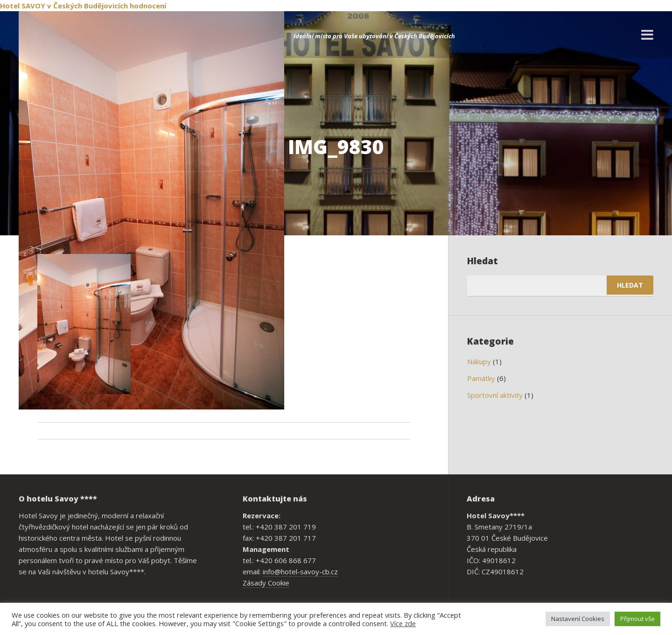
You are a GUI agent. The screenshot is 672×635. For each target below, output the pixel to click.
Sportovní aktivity (495, 395)
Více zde (403, 623)
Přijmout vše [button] (637, 619)
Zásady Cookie (266, 583)
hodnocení (148, 6)
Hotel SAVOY (23, 6)
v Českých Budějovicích (87, 6)
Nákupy (479, 361)
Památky (481, 378)
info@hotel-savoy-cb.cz (300, 571)
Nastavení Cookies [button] (578, 619)
